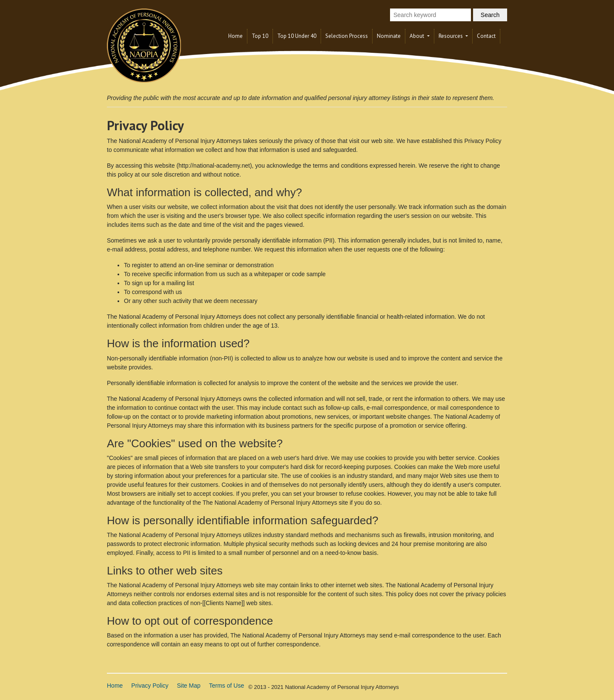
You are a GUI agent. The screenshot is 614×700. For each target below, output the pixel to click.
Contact (486, 36)
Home (235, 36)
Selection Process (347, 36)
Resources (451, 36)
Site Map (189, 686)
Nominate (389, 36)
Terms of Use (227, 686)
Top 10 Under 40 (297, 36)
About (417, 36)
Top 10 (260, 36)
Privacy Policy (150, 686)
